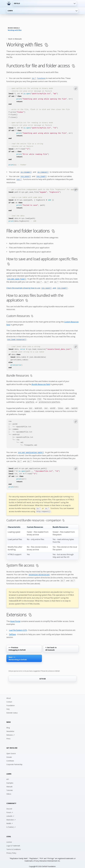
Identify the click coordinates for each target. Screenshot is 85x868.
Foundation (11, 703)
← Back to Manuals (14, 39)
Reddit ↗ (10, 821)
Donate (9, 754)
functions (38, 78)
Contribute (10, 758)
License (9, 839)
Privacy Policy (11, 850)
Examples (10, 780)
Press (8, 736)
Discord (9, 806)
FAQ (8, 706)
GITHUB (43, 676)
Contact (9, 699)
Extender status (12, 710)
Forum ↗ (10, 810)
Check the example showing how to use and (37, 287)
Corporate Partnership (14, 762)
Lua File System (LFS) (18, 627)
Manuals (9, 784)
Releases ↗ (11, 732)
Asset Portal (15, 619)
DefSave (12, 632)
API (8, 777)
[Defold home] (9, 3)
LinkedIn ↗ (10, 813)
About (9, 695)
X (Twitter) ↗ (11, 824)
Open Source (11, 751)
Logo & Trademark (13, 843)
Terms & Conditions (14, 847)
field (41, 383)
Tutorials (10, 788)
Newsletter (10, 729)
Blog (8, 725)
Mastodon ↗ (11, 817)
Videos (9, 791)
